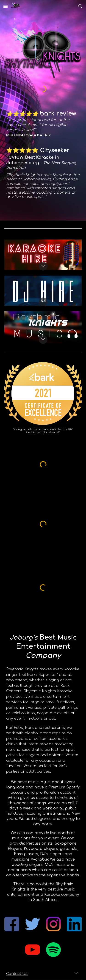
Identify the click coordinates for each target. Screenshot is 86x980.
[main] (43, 124)
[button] (6, 6)
